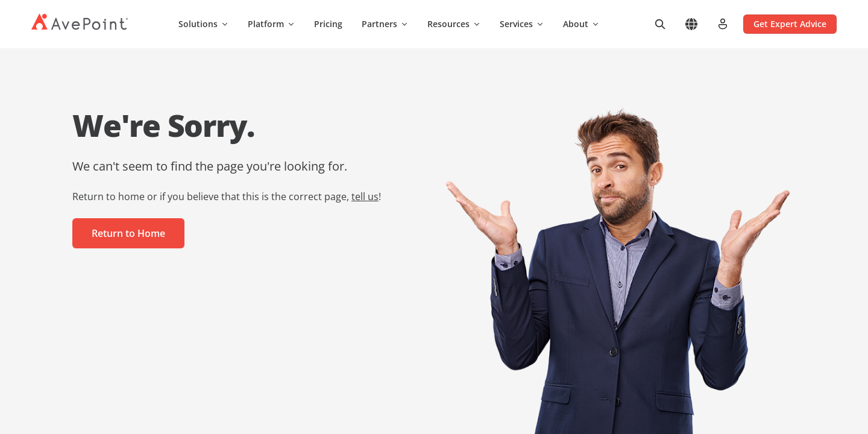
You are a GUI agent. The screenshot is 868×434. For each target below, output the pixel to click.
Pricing (328, 24)
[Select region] (691, 24)
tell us (365, 197)
